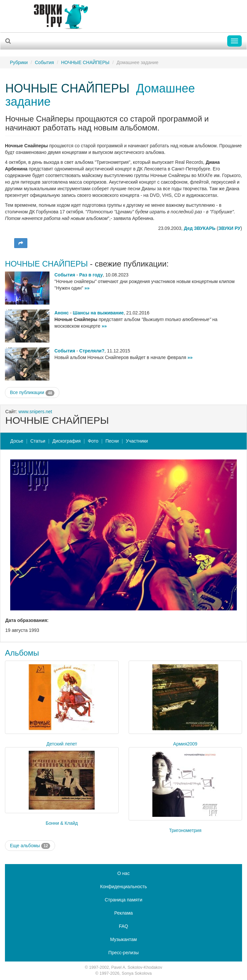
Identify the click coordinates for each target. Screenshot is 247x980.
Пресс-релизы (124, 953)
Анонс (62, 313)
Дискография (67, 441)
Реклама (123, 913)
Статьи (38, 441)
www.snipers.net (35, 412)
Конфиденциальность (123, 887)
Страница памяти (123, 900)
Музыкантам (123, 939)
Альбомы (22, 653)
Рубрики (19, 62)
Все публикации (32, 393)
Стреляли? (92, 351)
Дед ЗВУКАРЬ (200, 228)
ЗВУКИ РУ (229, 228)
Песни (112, 441)
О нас (123, 873)
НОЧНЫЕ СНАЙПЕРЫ (85, 62)
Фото (93, 441)
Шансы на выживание (98, 313)
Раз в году (91, 275)
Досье (17, 441)
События (45, 62)
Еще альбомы (30, 846)
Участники (137, 441)
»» (87, 288)
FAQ (123, 926)
